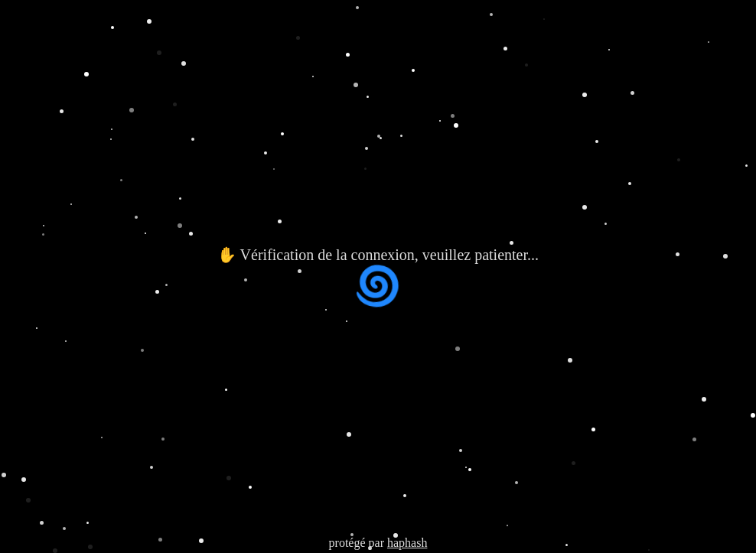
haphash (407, 543)
